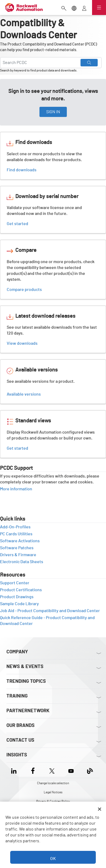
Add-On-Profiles (17, 527)
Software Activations (22, 541)
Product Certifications (23, 590)
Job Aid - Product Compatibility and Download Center (50, 611)
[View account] (84, 8)
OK (53, 859)
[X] (52, 770)
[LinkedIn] (15, 770)
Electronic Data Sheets (23, 562)
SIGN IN (53, 112)
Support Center (17, 583)
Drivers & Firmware (20, 555)
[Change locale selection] (74, 8)
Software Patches (19, 548)
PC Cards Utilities (18, 534)
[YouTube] (71, 770)
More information (18, 489)
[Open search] (64, 8)
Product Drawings (19, 597)
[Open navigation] (99, 7)
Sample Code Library (21, 604)
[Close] (100, 809)
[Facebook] (33, 770)
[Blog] (90, 770)
